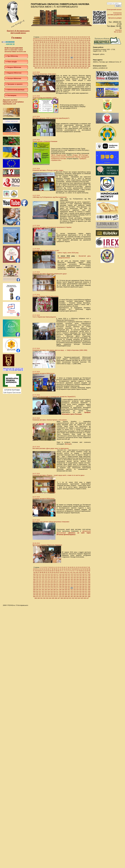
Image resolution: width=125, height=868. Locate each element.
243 (75, 54)
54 (85, 39)
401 (70, 68)
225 (80, 52)
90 (44, 42)
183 (75, 49)
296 (54, 59)
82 (85, 40)
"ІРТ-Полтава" (83, 155)
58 (36, 40)
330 (37, 63)
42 (61, 39)
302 (72, 59)
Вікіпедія (68, 444)
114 (49, 44)
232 (43, 54)
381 (69, 66)
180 (66, 49)
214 (49, 52)
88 (40, 42)
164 (78, 47)
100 (66, 42)
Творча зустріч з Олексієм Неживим (45, 141)
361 (69, 64)
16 (64, 37)
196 (54, 51)
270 (37, 58)
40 (56, 39)
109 (34, 44)
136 (54, 46)
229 (34, 54)
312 (43, 61)
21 (75, 37)
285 (80, 58)
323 (75, 61)
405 (82, 68)
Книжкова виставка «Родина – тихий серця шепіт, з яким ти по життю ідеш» (59, 475)
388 (89, 66)
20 (73, 37)
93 (51, 42)
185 (80, 49)
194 (49, 51)
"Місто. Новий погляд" (58, 155)
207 (86, 51)
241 (69, 54)
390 (39, 68)
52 (81, 39)
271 (40, 58)
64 (48, 40)
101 (68, 42)
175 (52, 49)
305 (80, 59)
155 (52, 47)
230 (37, 54)
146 (83, 46)
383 (75, 66)
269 (34, 58)
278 (60, 58)
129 (34, 46)
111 (40, 44)
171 (40, 49)
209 (34, 52)
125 (80, 44)
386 (83, 66)
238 (60, 54)
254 (49, 56)
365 (80, 64)
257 (57, 56)
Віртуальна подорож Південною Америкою (47, 545)
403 (76, 68)
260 (66, 56)
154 (49, 47)
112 (43, 44)
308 (89, 59)
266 (83, 56)
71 (63, 40)
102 (71, 42)
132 (43, 46)
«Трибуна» (82, 159)
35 (46, 39)
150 (37, 47)
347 (86, 63)
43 (63, 39)
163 (75, 47)
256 (54, 56)
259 (63, 56)
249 (34, 56)
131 (40, 46)
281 (69, 58)
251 (40, 56)
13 (58, 37)
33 (42, 39)
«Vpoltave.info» (56, 160)
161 (69, 47)
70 (61, 40)
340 (66, 63)
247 (86, 54)
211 (40, 52)
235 (52, 54)
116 (54, 44)
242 (72, 54)
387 (86, 66)
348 (89, 63)
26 (85, 37)
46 (69, 39)
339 (63, 63)
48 (73, 39)
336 (54, 63)
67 (54, 40)
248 (89, 54)
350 (37, 64)
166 (83, 47)
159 (63, 47)
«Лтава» (75, 155)
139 (63, 46)
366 (83, 64)
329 (34, 63)
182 (72, 49)
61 (42, 40)
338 (60, 63)
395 (53, 68)
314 (49, 61)
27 (87, 37)
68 (56, 40)
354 (49, 64)
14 (60, 37)
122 (72, 44)
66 (52, 40)
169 (34, 49)
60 (40, 40)
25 (83, 37)
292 (43, 59)
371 (40, 66)
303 (75, 59)
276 (54, 58)
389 (36, 68)
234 (49, 54)
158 (60, 47)
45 (67, 39)
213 (46, 52)
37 (50, 39)
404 (79, 68)
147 (86, 46)
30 (36, 39)
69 (59, 40)
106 (83, 42)
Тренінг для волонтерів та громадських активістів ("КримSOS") (54, 397)
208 (89, 51)
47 (71, 39)
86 (36, 42)
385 (80, 66)
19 (70, 37)
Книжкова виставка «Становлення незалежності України (52, 227)
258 (60, 56)
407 (88, 68)
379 (63, 66)
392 (44, 68)
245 (80, 54)
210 (37, 52)
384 (78, 66)
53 (83, 39)
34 (44, 39)
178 (60, 49)
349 (34, 64)
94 (53, 42)
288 (89, 58)
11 (54, 37)
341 (69, 63)
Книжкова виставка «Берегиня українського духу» (50, 274)
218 (60, 52)
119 (63, 44)
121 (69, 44)
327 (86, 61)
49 (75, 39)
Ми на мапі (118, 32)
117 (57, 44)
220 (66, 52)
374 (49, 66)
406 (85, 68)
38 (52, 39)
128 (89, 44)
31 (38, 39)
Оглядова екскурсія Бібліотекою (44, 373)
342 (72, 63)
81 (83, 40)
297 (57, 59)
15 (62, 37)
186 (83, 49)
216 (54, 52)
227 (86, 52)
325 (80, 61)
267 (86, 56)
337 (57, 63)
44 (65, 39)
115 (52, 44)
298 (60, 59)
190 (37, 51)
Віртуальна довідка (115, 18)
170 (37, 49)
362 (72, 64)
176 (54, 49)
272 (43, 58)
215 (52, 52)
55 (87, 39)
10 (52, 37)
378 (60, 66)
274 (49, 58)
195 (52, 51)
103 (74, 42)
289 (34, 59)
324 (78, 61)
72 (65, 40)
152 (43, 47)
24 (81, 37)
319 (63, 61)
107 (86, 42)
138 (60, 46)
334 (49, 63)
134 (49, 46)
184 (78, 49)
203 (75, 51)
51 (79, 39)
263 (75, 56)
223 (75, 52)
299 (63, 59)
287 (86, 58)
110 (37, 44)
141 (69, 46)
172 (43, 49)
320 (66, 61)
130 (37, 46)
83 (87, 40)
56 (89, 39)
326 (83, 61)
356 (54, 64)
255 (52, 56)
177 (57, 49)
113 (46, 44)
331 (40, 63)
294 (49, 59)
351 (40, 64)
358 (60, 64)
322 (72, 61)
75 (71, 40)
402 (73, 68)
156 (54, 47)
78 (77, 40)
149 (34, 47)
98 (61, 42)
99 (63, 42)
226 (83, 52)
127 (86, 44)
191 (40, 51)
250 (37, 56)
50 (77, 39)
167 (86, 47)
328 (89, 61)
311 (40, 61)
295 (52, 59)
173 (46, 49)
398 (62, 68)
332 (43, 63)
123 (75, 44)
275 (52, 58)
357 (57, 64)
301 (69, 59)
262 (72, 56)
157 (57, 47)
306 (83, 59)
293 (46, 59)
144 (78, 46)
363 (75, 64)
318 (60, 61)
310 (37, 61)
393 (47, 68)
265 (80, 56)
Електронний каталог (114, 10)
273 (46, 58)
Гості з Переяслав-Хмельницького (44, 317)
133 (46, 46)
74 (69, 40)
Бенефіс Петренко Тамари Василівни (45, 296)
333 (46, 63)
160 (66, 47)
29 (34, 39)
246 (83, 54)
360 (66, 64)
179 (63, 49)
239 (63, 54)
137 (57, 46)
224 (78, 52)
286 (83, 58)
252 (43, 56)
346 (83, 63)
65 (50, 40)
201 (69, 51)
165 (80, 47)
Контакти (118, 30)
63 (46, 40)
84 (89, 40)
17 (66, 37)
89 (42, 42)
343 (75, 63)
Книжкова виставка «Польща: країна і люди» (48, 170)
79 (79, 40)
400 (67, 68)
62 (44, 40)
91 (47, 42)
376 (54, 66)
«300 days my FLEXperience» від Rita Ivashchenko (50, 197)
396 (56, 68)
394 (50, 68)
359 (63, 64)
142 (72, 46)
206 (83, 51)
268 (89, 56)
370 (37, 66)
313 (46, 61)
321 (69, 61)
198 (60, 51)
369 (34, 66)
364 (78, 64)
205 (80, 51)
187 (86, 49)
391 (42, 68)
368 (89, 64)
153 (46, 47)
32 (40, 39)
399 (65, 68)
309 (34, 61)
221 (69, 52)
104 (77, 42)
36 (48, 39)
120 (66, 44)
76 (73, 40)
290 (37, 59)
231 (40, 54)
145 (80, 46)
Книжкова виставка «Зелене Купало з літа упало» (50, 420)
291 (40, 59)
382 (72, 66)
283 (75, 58)
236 (54, 54)
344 (78, 63)
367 (86, 64)
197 (57, 51)
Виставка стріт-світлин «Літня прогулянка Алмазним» (51, 522)
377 (57, 66)
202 (72, 51)
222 (72, 52)
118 (60, 44)
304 (78, 59)
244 (78, 54)
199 (63, 51)
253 (46, 56)
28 (89, 37)
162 (72, 47)
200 (66, 51)
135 (52, 46)
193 (46, 51)
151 (40, 47)
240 (66, 54)
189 (34, 51)
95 (55, 42)
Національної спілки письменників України (66, 157)
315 (52, 61)
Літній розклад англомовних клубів (45, 98)
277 (57, 58)
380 (66, 66)
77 (75, 40)
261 (69, 56)
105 (80, 42)
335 (52, 63)
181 (69, 49)
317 (57, 61)
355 (52, 64)
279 (63, 58)
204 (78, 51)
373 (46, 66)
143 (75, 46)
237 (57, 54)
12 (56, 37)
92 (49, 42)
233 (46, 54)
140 (66, 46)
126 (83, 44)
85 (34, 42)
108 (89, 42)
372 (43, 66)
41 (59, 39)
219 (63, 52)
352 (43, 64)
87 (38, 42)
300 (66, 59)
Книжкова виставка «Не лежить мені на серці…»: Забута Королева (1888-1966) (60, 350)
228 (89, 52)
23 (79, 37)
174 (49, 49)
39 (54, 39)
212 (43, 52)
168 (89, 47)
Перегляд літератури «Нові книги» (44, 74)
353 (46, 64)
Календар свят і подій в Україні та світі (46, 250)
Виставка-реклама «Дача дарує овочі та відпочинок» (51, 448)
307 (86, 59)
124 (78, 44)
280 (66, 58)
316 (54, 61)
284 (77, 58)
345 (80, 63)
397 (59, 68)
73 (67, 40)
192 (43, 51)
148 (89, 46)
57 (34, 40)
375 (52, 66)
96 (57, 42)
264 (78, 56)
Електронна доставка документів (114, 14)
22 (77, 37)
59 (38, 40)
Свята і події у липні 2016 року (68, 253)
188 (89, 49)
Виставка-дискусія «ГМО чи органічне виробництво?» (51, 118)
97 (59, 42)
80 (81, 40)
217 (57, 52)
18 (68, 37)
